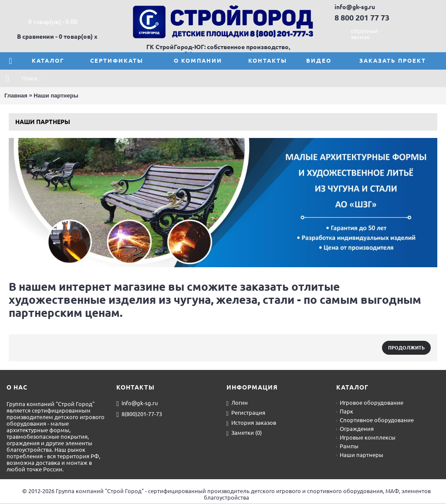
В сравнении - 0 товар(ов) (55, 37)
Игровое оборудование (370, 403)
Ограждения (355, 429)
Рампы (347, 446)
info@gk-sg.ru (137, 403)
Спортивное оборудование (375, 420)
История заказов (251, 423)
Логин (237, 403)
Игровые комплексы (366, 437)
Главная (16, 96)
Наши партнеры (56, 96)
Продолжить (406, 348)
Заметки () (244, 433)
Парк (345, 411)
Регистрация (246, 413)
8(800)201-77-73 (139, 414)
